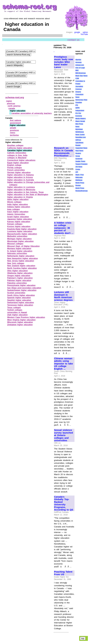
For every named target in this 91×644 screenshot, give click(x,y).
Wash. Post (80, 175)
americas (11, 104)
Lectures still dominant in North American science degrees (63, 296)
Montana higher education (19, 249)
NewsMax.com (81, 137)
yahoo (85, 32)
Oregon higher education (19, 276)
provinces (15, 130)
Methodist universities (17, 236)
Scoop (78, 156)
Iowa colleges (14, 209)
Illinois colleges (14, 202)
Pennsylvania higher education (21, 285)
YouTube (84, 34)
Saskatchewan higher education (22, 290)
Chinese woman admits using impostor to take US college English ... (63, 364)
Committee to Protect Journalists (80, 84)
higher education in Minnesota (21, 190)
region (9, 101)
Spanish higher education (19, 298)
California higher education (20, 148)
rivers (13, 133)
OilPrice (78, 140)
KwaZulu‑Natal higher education (22, 229)
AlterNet (78, 60)
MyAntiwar (79, 129)
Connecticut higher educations (21, 160)
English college (14, 165)
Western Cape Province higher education (26, 317)
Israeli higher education (18, 217)
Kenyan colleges (15, 224)
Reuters (78, 153)
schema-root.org (15, 97)
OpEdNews (79, 143)
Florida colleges (15, 168)
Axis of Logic (80, 68)
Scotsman (79, 159)
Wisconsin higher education (20, 322)
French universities (16, 170)
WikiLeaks (79, 177)
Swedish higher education (19, 300)
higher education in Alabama (20, 175)
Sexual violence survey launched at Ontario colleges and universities (63, 435)
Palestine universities (17, 283)
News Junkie (80, 135)
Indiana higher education (19, 207)
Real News (79, 151)
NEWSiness (80, 132)
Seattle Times (80, 161)
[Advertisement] (64, 133)
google (77, 32)
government (15, 123)
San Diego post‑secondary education (24, 288)
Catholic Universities (17, 153)
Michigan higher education (19, 239)
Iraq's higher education (18, 212)
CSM (77, 78)
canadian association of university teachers (32, 113)
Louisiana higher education (20, 231)
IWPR (77, 108)
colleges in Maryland (17, 158)
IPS (77, 105)
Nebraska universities (17, 253)
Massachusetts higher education (22, 234)
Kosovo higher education (19, 227)
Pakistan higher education (19, 281)
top (83, 638)
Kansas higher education (19, 222)
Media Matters (81, 119)
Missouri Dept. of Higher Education (23, 246)
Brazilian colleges (15, 145)
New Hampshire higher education (23, 258)
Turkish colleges (15, 310)
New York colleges (16, 263)
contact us (73, 40)
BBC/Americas (81, 73)
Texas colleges (14, 308)
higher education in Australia (21, 180)
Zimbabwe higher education (20, 325)
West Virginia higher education (21, 320)
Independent (80, 111)
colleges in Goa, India (17, 155)
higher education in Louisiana (21, 187)
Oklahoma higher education (20, 273)
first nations (16, 120)
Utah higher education (17, 315)
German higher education (19, 173)
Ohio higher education (18, 271)
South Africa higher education (21, 295)
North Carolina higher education (22, 268)
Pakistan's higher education (20, 278)
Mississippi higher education (20, 241)
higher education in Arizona (20, 177)
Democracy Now (81, 100)
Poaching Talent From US (63, 573)
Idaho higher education (18, 199)
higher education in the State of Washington (28, 195)
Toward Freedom (81, 164)
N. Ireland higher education (20, 251)
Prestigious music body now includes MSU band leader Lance (64, 62)
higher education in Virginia (20, 197)
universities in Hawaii (17, 312)
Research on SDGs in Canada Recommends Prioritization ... (63, 152)
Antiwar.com (80, 65)
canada (12, 108)
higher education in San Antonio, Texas (25, 192)
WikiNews (79, 180)
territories (14, 135)
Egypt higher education (18, 163)
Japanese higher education (20, 219)
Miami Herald (80, 121)
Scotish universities (16, 293)
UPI (77, 172)
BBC (77, 70)
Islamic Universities (16, 214)
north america (14, 106)
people (13, 128)
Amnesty (79, 62)
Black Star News (81, 76)
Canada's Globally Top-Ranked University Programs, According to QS (64, 503)
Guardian (79, 103)
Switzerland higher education (21, 303)
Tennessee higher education (20, 305)
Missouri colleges (15, 244)
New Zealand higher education (21, 266)
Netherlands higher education (21, 256)
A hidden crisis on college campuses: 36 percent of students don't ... (64, 228)
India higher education (18, 204)
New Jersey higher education (21, 261)
